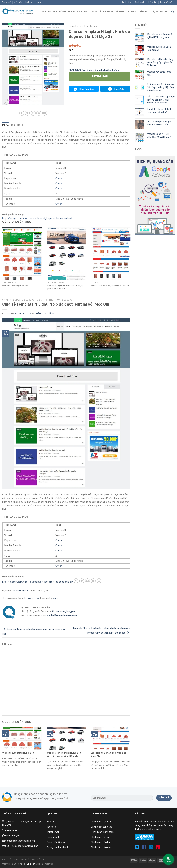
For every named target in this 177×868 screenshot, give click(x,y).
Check (59, 178)
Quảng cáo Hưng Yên (47, 313)
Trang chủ (7, 2)
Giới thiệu (18, 2)
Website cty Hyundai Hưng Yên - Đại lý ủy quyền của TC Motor (65, 287)
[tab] (5, 125)
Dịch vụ (29, 2)
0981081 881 (10, 831)
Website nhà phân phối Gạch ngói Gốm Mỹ (110, 286)
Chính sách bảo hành (102, 842)
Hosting (51, 822)
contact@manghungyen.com (62, 615)
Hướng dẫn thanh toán (102, 832)
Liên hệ (38, 2)
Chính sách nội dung (101, 822)
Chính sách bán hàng (101, 827)
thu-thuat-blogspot (32, 598)
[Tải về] (100, 76)
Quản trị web (53, 837)
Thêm (143, 12)
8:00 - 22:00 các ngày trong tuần (20, 846)
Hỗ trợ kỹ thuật (167, 2)
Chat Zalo (119, 89)
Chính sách (140, 2)
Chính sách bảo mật (101, 847)
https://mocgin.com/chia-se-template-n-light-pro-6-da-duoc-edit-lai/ (38, 218)
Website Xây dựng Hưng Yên (15, 286)
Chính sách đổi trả (100, 837)
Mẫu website (122, 12)
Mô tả (5, 125)
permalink (57, 598)
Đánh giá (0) (17, 125)
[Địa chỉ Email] (122, 798)
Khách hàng (126, 2)
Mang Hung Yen (21, 591)
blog (134, 12)
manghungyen (11, 836)
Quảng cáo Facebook (102, 12)
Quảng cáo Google (78, 12)
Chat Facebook (87, 89)
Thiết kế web (59, 12)
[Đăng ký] (164, 798)
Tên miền (51, 827)
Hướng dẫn (152, 2)
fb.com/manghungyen (63, 611)
